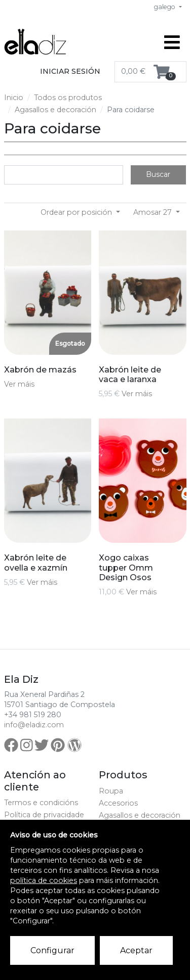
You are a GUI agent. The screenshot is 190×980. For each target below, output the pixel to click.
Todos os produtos (68, 98)
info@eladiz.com (34, 725)
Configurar (52, 950)
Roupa (111, 791)
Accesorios (118, 803)
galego (165, 7)
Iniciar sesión (70, 71)
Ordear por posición (77, 212)
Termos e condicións (41, 803)
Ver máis (19, 384)
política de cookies (44, 880)
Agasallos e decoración (55, 110)
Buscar (158, 174)
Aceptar (136, 950)
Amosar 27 (154, 212)
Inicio (14, 98)
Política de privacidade (44, 815)
